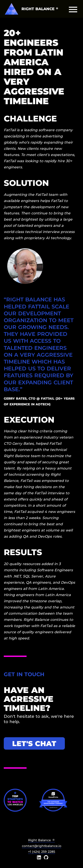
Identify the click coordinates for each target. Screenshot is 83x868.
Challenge (30, 118)
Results (23, 552)
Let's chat (34, 744)
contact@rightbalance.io (42, 846)
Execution (29, 420)
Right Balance (41, 840)
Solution (26, 183)
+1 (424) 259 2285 (42, 852)
